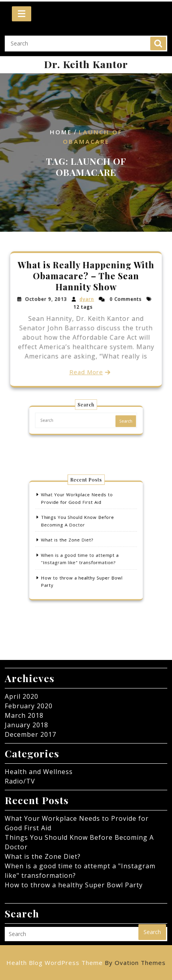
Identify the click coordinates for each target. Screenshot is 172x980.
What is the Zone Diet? (70, 540)
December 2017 (30, 734)
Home (61, 132)
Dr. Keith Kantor (86, 64)
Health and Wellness (39, 772)
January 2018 (26, 725)
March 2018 (24, 715)
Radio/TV (20, 781)
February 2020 (29, 706)
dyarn (87, 300)
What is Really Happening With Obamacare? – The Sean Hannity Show (86, 276)
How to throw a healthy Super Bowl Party (74, 885)
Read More (86, 372)
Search (158, 39)
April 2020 (22, 696)
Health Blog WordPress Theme (86, 963)
